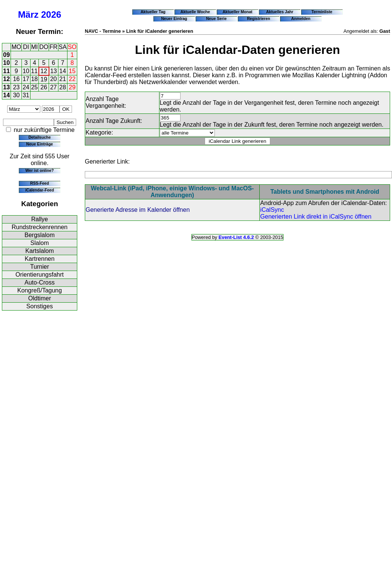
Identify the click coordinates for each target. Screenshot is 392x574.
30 (16, 95)
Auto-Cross (40, 282)
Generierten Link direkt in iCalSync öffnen (316, 217)
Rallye (40, 219)
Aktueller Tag (153, 12)
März (28, 15)
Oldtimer (40, 298)
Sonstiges (40, 306)
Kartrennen (39, 259)
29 (72, 87)
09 (6, 55)
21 (63, 79)
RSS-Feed (40, 183)
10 (6, 63)
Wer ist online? (39, 170)
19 (44, 79)
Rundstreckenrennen (40, 227)
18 (34, 79)
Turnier (40, 267)
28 (63, 87)
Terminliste (322, 12)
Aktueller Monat (237, 12)
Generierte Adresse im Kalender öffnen (138, 210)
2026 (51, 15)
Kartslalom (40, 251)
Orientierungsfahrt (40, 275)
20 (54, 79)
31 (26, 95)
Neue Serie (217, 18)
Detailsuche (39, 137)
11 (6, 71)
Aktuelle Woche (195, 12)
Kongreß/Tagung (40, 290)
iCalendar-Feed (40, 190)
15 (72, 71)
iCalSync (272, 210)
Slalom (40, 243)
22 (72, 79)
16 (16, 79)
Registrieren (259, 18)
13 (54, 71)
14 (63, 71)
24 (26, 87)
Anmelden (301, 18)
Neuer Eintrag (174, 18)
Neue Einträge (40, 144)
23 (16, 87)
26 (44, 87)
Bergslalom (40, 235)
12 (44, 71)
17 (26, 79)
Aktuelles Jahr (280, 12)
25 (34, 87)
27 (54, 87)
